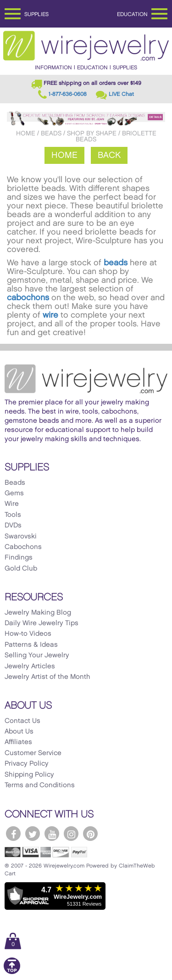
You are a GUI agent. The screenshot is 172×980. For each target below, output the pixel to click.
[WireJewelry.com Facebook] (13, 834)
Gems (14, 493)
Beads (51, 133)
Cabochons (23, 547)
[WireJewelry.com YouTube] (52, 834)
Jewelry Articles (30, 666)
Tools (13, 515)
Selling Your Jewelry (37, 655)
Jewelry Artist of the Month (47, 677)
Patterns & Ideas (31, 645)
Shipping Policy (29, 775)
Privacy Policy (27, 764)
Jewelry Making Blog (38, 613)
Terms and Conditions (40, 785)
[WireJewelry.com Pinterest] (90, 834)
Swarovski (21, 537)
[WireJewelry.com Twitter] (33, 834)
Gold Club (21, 569)
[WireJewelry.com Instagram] (71, 834)
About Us (19, 732)
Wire (12, 504)
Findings (19, 558)
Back (109, 155)
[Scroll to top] (12, 972)
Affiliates (18, 742)
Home (26, 133)
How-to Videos (28, 634)
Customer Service (33, 753)
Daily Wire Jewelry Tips (42, 623)
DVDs (13, 526)
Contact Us (22, 721)
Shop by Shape (92, 133)
